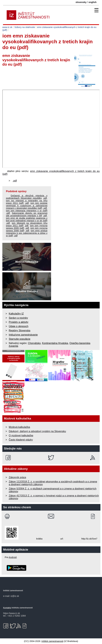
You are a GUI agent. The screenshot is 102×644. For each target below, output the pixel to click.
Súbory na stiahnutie (25, 27)
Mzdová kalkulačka (19, 427)
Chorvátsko (34, 343)
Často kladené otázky (21, 440)
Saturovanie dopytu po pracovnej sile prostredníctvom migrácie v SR (27, 214)
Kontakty (7, 608)
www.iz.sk (7, 27)
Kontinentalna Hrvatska (55, 343)
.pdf (15, 181)
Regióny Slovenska (20, 331)
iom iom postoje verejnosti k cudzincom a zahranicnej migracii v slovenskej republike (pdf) (27, 206)
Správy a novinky (18, 318)
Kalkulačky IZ (16, 314)
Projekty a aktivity (19, 322)
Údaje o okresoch (19, 326)
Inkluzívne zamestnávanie (23, 335)
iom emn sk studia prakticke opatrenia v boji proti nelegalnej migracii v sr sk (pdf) (27, 219)
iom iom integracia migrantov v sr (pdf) (27, 211)
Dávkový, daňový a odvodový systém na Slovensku (37, 431)
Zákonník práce (17, 477)
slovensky (81, 2)
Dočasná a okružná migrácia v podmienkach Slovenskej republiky (27, 197)
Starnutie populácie (20, 339)
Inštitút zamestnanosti (52, 641)
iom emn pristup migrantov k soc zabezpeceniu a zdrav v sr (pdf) (27, 233)
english (93, 2)
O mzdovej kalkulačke (21, 436)
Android (13, 557)
